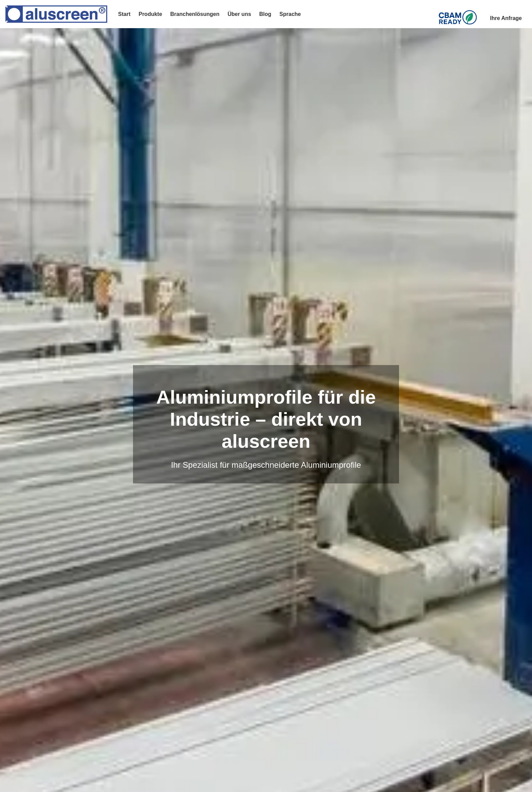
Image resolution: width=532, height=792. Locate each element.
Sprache (290, 14)
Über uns (239, 14)
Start (124, 14)
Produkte (150, 14)
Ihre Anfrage (506, 18)
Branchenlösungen (195, 14)
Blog (265, 14)
